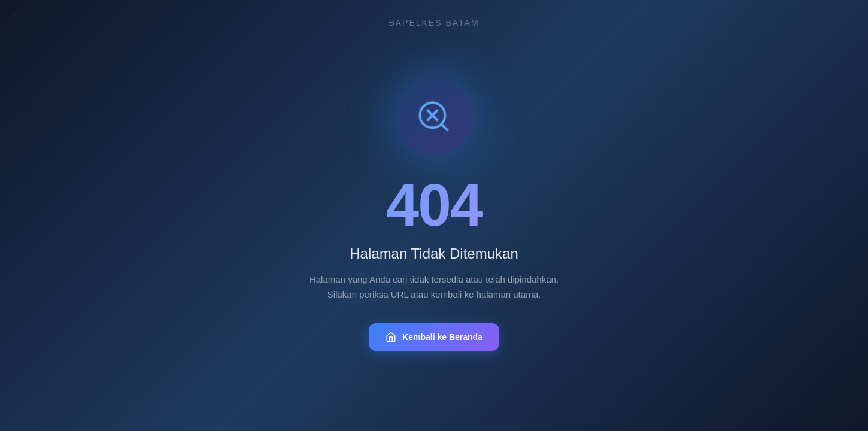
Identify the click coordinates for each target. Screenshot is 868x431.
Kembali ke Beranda (434, 337)
